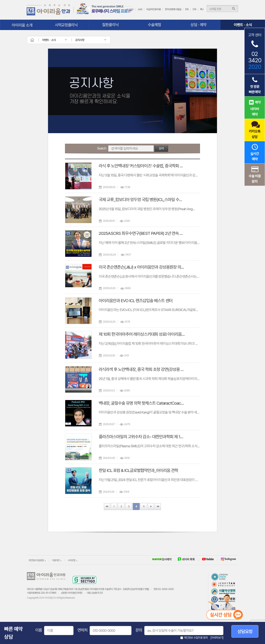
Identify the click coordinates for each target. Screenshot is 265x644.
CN (194, 9)
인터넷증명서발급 (173, 9)
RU (202, 9)
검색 (161, 148)
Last (158, 507)
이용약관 (56, 560)
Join (140, 9)
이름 (39, 630)
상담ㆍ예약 (199, 25)
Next (151, 507)
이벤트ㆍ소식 (243, 25)
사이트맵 (71, 560)
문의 (139, 630)
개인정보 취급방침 (36, 560)
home (36, 40)
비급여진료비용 (154, 9)
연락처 (82, 630)
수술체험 (155, 25)
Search (102, 148)
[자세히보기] (217, 638)
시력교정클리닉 (66, 25)
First (107, 507)
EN (187, 9)
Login (130, 9)
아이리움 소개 (22, 25)
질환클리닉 (110, 25)
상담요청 (245, 631)
